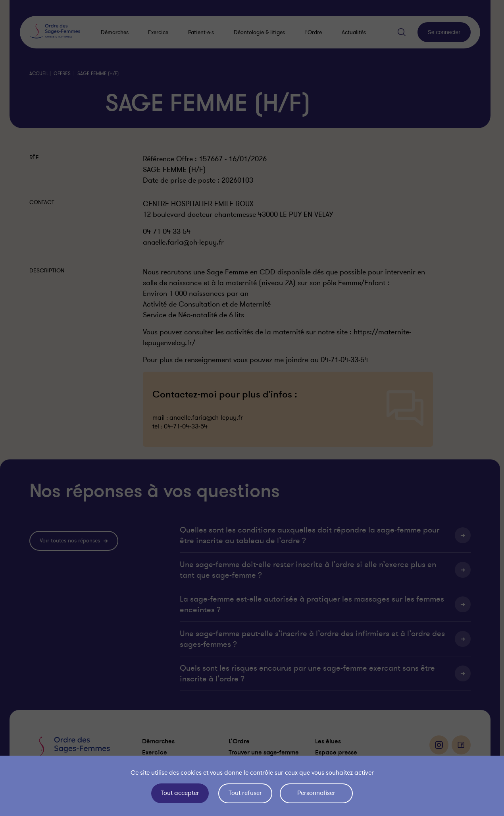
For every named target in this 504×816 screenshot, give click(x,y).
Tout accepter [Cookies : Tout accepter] (180, 793)
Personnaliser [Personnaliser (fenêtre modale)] (316, 793)
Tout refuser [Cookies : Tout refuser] (245, 793)
